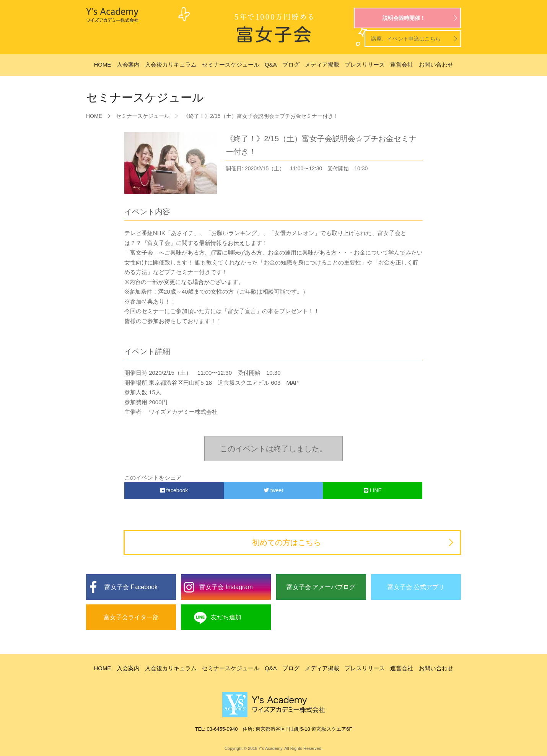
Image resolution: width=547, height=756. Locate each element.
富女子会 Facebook (131, 587)
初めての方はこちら (287, 542)
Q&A (271, 64)
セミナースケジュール (231, 64)
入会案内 (128, 64)
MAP (290, 383)
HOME (102, 64)
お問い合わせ (436, 64)
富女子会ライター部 (131, 617)
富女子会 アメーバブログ (321, 587)
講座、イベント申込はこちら (406, 39)
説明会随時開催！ (404, 18)
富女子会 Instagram (226, 587)
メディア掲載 (322, 64)
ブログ (291, 64)
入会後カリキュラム (171, 64)
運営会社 (402, 64)
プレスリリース (365, 64)
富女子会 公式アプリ (416, 587)
